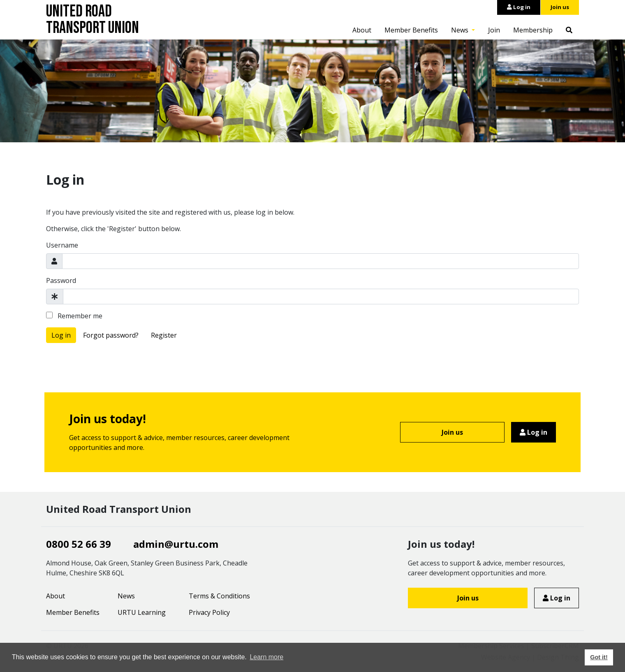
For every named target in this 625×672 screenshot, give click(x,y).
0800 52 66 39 (79, 544)
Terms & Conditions (219, 596)
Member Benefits (411, 30)
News (461, 30)
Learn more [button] (266, 657)
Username (62, 245)
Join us (560, 7)
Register (164, 335)
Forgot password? (111, 335)
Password (61, 280)
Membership (533, 30)
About (362, 30)
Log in (519, 7)
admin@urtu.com (176, 544)
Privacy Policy (209, 612)
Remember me (74, 316)
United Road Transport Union (93, 20)
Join (494, 30)
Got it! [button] (599, 657)
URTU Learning (142, 612)
